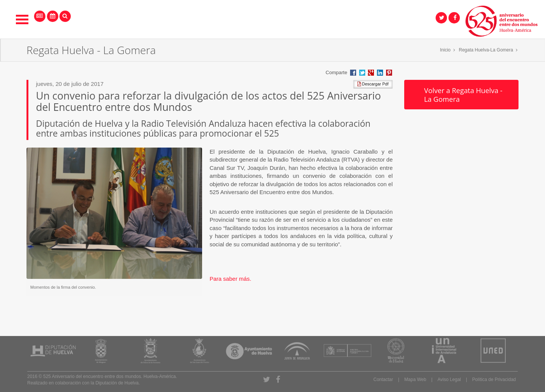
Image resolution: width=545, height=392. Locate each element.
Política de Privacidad (494, 380)
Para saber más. (230, 279)
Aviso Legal (449, 380)
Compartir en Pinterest (389, 73)
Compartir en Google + (371, 73)
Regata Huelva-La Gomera (486, 50)
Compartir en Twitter (362, 73)
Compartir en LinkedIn (380, 73)
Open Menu (22, 19)
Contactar (383, 380)
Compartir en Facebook (353, 73)
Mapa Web (415, 380)
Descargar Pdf (373, 84)
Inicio (445, 50)
